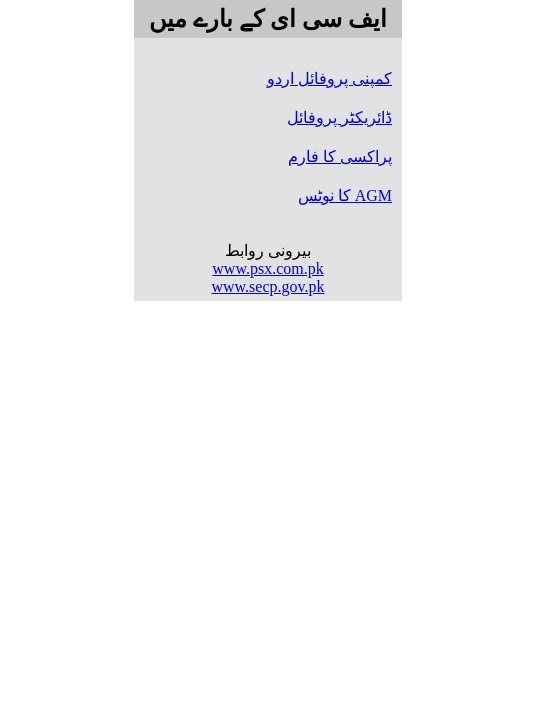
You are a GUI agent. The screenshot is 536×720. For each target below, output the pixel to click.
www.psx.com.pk (267, 268)
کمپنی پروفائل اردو (329, 78)
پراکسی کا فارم (340, 156)
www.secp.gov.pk (267, 286)
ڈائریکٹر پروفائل (339, 117)
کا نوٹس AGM (345, 195)
